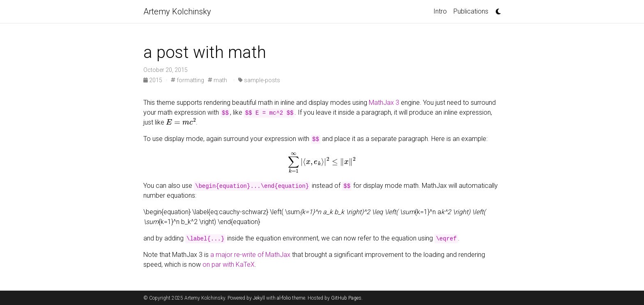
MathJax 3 (384, 103)
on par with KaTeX (229, 265)
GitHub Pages (346, 298)
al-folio (284, 298)
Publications (471, 11)
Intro (440, 11)
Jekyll (259, 298)
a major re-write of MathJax (250, 255)
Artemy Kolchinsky (177, 12)
